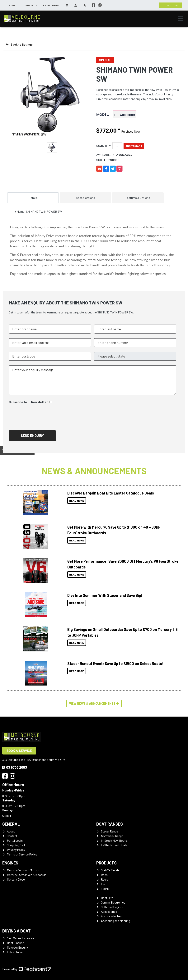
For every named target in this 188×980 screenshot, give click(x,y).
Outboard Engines (112, 907)
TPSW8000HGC (124, 115)
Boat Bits (107, 898)
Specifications (85, 198)
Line (104, 884)
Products (106, 863)
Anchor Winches (111, 916)
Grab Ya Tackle (110, 870)
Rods (104, 875)
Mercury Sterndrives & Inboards (27, 875)
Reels (104, 879)
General (11, 824)
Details (33, 198)
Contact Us (30, 5)
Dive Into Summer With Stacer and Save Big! (105, 595)
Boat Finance (15, 943)
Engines (10, 863)
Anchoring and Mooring (115, 921)
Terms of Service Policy (22, 854)
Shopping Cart (16, 845)
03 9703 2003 (15, 767)
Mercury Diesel (16, 879)
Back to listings (19, 44)
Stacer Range (109, 831)
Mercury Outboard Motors (23, 870)
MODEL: (103, 115)
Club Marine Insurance (21, 938)
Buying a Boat (16, 931)
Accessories (109, 912)
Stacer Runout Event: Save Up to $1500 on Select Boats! (115, 663)
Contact (12, 836)
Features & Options (138, 198)
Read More (77, 501)
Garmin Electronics (113, 902)
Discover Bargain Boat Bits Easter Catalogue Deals (111, 493)
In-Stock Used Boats (114, 845)
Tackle (105, 889)
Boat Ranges (110, 824)
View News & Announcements (94, 703)
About (13, 5)
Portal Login (15, 840)
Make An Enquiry (17, 947)
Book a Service (19, 750)
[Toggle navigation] (180, 19)
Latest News (51, 5)
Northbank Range (112, 836)
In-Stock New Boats (114, 840)
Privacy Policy (16, 850)
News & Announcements (94, 471)
